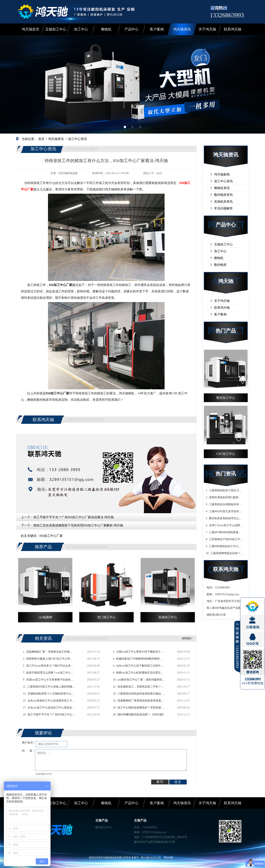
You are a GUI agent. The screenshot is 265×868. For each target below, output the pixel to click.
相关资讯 (43, 638)
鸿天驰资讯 (182, 29)
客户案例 (157, 29)
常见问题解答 (223, 208)
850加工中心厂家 (51, 536)
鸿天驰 (226, 281)
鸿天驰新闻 (222, 174)
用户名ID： (29, 743)
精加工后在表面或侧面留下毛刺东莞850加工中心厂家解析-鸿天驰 (78, 525)
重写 (160, 782)
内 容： (28, 751)
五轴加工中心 (56, 29)
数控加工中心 (56, 803)
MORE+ (187, 638)
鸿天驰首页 (31, 29)
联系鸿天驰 (233, 29)
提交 (178, 782)
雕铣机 (106, 29)
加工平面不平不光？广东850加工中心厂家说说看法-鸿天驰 (74, 517)
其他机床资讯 (223, 202)
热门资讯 (226, 474)
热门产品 (226, 331)
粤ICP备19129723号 (151, 858)
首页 (41, 139)
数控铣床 (220, 265)
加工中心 (81, 29)
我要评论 (43, 733)
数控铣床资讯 (223, 195)
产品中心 (132, 29)
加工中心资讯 (78, 139)
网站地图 (168, 858)
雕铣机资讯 (222, 188)
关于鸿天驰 (207, 29)
